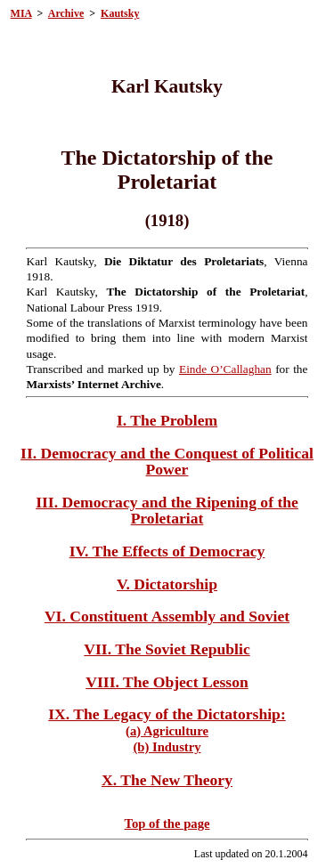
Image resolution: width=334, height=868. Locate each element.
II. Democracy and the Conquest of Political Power (167, 461)
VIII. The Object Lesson (167, 682)
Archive (66, 13)
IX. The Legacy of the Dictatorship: (167, 714)
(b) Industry (167, 747)
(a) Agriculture (167, 731)
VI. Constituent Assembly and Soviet (167, 616)
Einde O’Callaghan (225, 369)
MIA (21, 13)
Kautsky (120, 13)
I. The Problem (167, 420)
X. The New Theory (167, 780)
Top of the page (167, 823)
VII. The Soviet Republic (167, 649)
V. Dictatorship (167, 584)
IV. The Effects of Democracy (167, 551)
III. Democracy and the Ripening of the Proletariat (167, 510)
